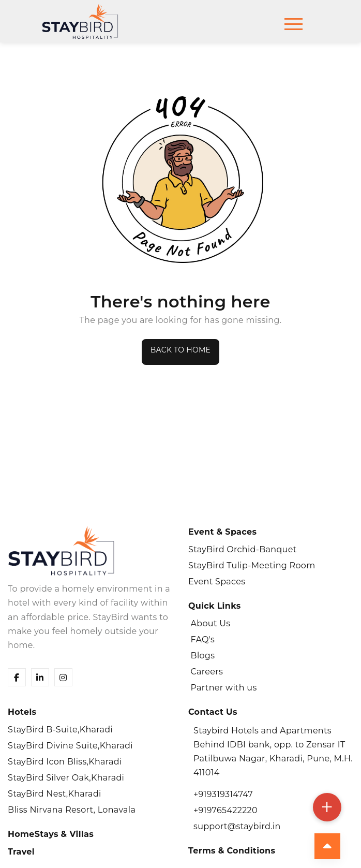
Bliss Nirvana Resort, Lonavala (72, 810)
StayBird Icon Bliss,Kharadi (65, 762)
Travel (21, 852)
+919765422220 (225, 810)
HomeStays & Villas (51, 834)
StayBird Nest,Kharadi (55, 794)
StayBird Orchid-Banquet (242, 549)
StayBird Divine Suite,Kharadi (70, 746)
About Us (209, 623)
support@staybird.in (237, 826)
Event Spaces (217, 582)
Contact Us (213, 712)
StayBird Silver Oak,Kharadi (66, 778)
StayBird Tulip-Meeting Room (252, 565)
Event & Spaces (222, 532)
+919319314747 (223, 794)
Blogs (201, 656)
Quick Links (214, 606)
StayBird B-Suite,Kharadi (60, 730)
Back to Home (180, 350)
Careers (206, 672)
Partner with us (223, 688)
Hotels (22, 712)
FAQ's (201, 639)
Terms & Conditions (232, 851)
